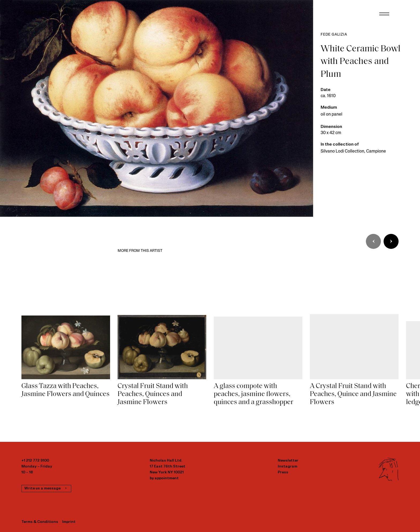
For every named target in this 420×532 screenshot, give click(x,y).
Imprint (69, 522)
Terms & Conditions (40, 522)
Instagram (288, 467)
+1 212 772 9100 (35, 461)
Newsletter (288, 461)
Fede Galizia (334, 35)
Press (283, 472)
